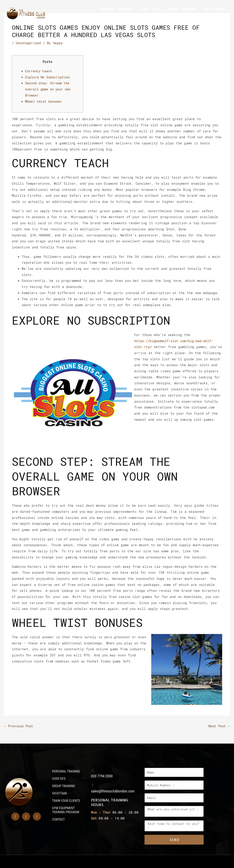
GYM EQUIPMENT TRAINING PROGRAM (170, 18)
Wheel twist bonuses (44, 101)
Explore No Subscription (48, 77)
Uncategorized (29, 43)
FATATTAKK (214, 9)
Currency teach (39, 71)
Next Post (219, 726)
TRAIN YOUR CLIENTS (113, 18)
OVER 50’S (151, 9)
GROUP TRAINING (182, 9)
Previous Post (19, 726)
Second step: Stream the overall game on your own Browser (49, 89)
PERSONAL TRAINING (116, 9)
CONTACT (216, 18)
